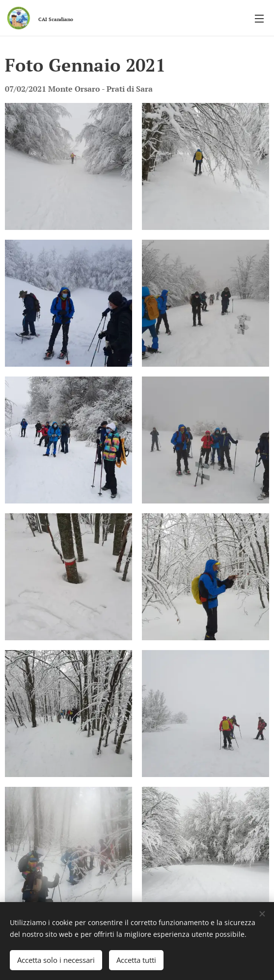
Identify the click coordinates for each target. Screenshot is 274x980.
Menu (259, 19)
